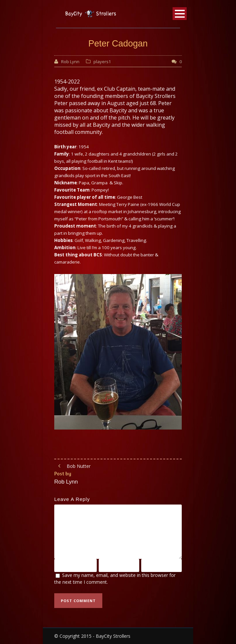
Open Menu (180, 14)
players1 (102, 62)
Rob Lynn (70, 62)
